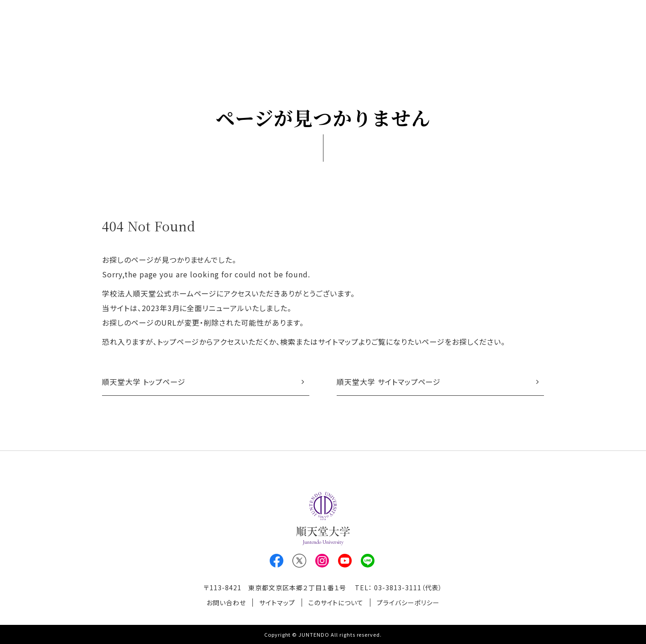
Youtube (345, 561)
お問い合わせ (226, 603)
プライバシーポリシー (408, 603)
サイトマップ (277, 603)
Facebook (277, 561)
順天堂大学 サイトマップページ (389, 382)
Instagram (322, 561)
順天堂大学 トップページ (144, 382)
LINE (368, 561)
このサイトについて (336, 603)
